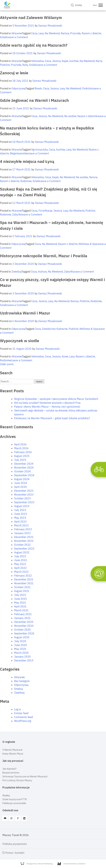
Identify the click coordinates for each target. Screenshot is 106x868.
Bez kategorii (22, 681)
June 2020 (21, 645)
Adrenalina (37, 61)
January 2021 (22, 618)
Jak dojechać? (9, 769)
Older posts (7, 364)
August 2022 (22, 552)
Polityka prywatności (15, 844)
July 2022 (20, 556)
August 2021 (22, 591)
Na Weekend (52, 33)
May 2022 (20, 564)
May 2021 (20, 603)
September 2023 (24, 502)
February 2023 (23, 529)
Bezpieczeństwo (11, 773)
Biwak (38, 88)
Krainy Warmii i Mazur (13, 754)
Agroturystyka (39, 150)
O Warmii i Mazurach (12, 750)
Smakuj (18, 689)
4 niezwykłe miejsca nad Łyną (27, 161)
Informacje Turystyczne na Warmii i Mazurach (25, 777)
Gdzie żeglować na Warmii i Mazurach (34, 100)
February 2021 (23, 614)
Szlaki (3, 37)
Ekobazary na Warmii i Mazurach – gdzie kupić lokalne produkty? (52, 418)
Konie (65, 356)
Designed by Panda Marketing (37, 864)
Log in (18, 709)
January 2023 (22, 533)
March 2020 (21, 653)
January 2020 (22, 657)
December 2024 (24, 464)
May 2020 (20, 649)
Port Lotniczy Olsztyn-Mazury (17, 780)
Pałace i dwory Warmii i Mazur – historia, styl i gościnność (47, 407)
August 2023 (22, 506)
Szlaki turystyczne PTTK (15, 799)
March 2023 (21, 525)
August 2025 (22, 456)
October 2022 (22, 545)
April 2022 (20, 568)
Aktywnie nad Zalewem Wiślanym (31, 18)
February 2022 (23, 576)
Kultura (42, 272)
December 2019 (24, 660)
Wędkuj (6, 795)
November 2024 (24, 468)
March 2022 (21, 572)
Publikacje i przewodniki (14, 803)
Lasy (41, 33)
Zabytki (17, 214)
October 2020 (22, 630)
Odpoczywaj (18, 88)
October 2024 (22, 471)
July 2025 (20, 460)
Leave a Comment (17, 37)
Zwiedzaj (16, 272)
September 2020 (24, 633)
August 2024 (22, 479)
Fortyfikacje (45, 211)
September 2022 (24, 549)
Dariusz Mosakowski (50, 26)
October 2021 (22, 587)
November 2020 (24, 626)
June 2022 (21, 560)
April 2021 (20, 606)
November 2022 (24, 541)
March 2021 (21, 610)
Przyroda (75, 33)
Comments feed (23, 717)
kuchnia (74, 61)
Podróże (5, 65)
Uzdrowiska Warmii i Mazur (25, 313)
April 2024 (20, 487)
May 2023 (20, 518)
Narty (99, 61)
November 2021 (24, 583)
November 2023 (24, 495)
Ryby (25, 65)
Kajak (65, 61)
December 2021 (24, 579)
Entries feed (21, 713)
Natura (65, 33)
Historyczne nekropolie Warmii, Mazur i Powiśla (44, 256)
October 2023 (22, 498)
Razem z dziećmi (91, 33)
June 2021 (21, 599)
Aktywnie (17, 33)
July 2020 (20, 641)
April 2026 (20, 444)
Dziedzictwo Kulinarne (55, 329)
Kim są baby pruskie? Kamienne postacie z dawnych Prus (47, 403)
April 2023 (20, 522)
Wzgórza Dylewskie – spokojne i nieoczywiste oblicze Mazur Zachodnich (56, 399)
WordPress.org (23, 721)
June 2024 (21, 483)
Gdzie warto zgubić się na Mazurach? (34, 45)
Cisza (34, 33)
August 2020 (22, 637)
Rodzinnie (26, 181)
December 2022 (24, 537)
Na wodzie (70, 116)
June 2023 (21, 514)
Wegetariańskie (19, 153)
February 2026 (23, 452)
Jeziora (56, 61)
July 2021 (20, 595)
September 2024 (24, 475)
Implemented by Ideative (71, 864)
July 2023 (20, 510)
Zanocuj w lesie (14, 73)
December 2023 (24, 491)
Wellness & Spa (88, 244)
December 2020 (24, 622)
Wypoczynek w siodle (20, 341)
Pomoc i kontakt (13, 853)
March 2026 (21, 448)
